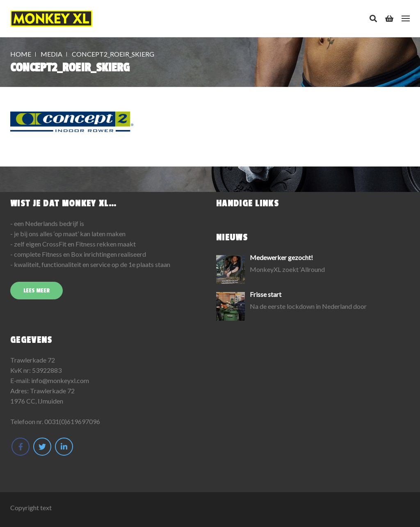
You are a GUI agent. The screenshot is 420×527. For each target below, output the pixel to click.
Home (21, 54)
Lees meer (37, 291)
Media (51, 54)
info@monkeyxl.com (60, 380)
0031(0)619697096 (72, 421)
